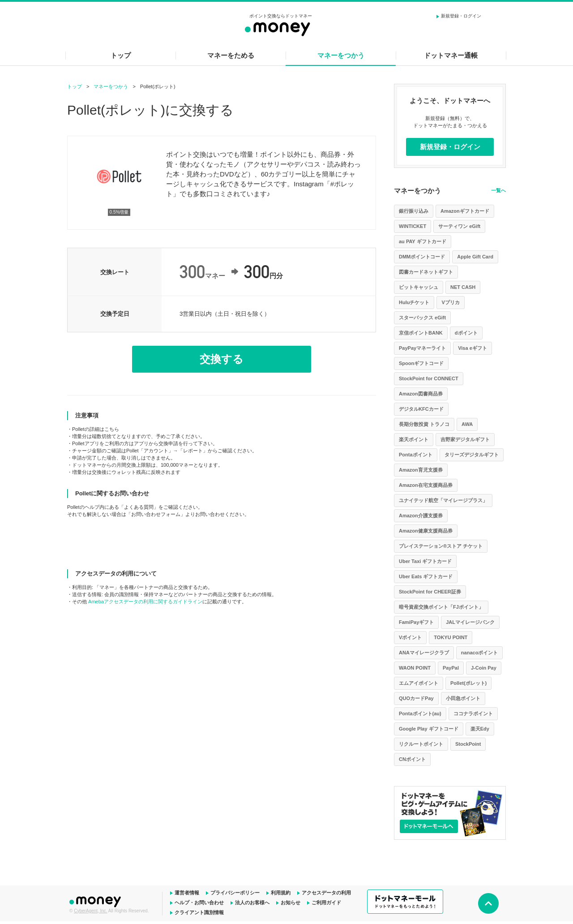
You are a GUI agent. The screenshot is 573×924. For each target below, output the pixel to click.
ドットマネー (96, 901)
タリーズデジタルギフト (472, 455)
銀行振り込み (414, 211)
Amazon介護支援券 (421, 516)
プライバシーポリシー (235, 893)
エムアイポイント (419, 683)
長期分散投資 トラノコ (424, 424)
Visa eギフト (473, 348)
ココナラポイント (473, 713)
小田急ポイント (463, 698)
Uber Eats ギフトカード (426, 576)
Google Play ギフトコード (429, 729)
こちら (112, 429)
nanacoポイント (480, 653)
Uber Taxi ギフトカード (425, 561)
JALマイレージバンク (470, 622)
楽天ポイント (414, 439)
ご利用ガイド (326, 903)
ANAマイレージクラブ (424, 653)
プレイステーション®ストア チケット (441, 546)
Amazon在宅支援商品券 (426, 485)
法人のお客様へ (252, 903)
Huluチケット (414, 302)
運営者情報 (187, 893)
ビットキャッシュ (419, 287)
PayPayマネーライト (422, 348)
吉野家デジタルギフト (465, 439)
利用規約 (281, 893)
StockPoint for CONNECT (429, 378)
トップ (121, 55)
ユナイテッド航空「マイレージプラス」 (443, 500)
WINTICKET (413, 226)
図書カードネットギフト (426, 272)
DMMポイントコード (422, 257)
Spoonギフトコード (421, 363)
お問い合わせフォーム (156, 514)
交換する (222, 359)
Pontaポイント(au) (420, 713)
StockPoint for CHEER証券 (430, 592)
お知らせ (291, 903)
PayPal (451, 668)
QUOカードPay (416, 698)
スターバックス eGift (422, 318)
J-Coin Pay (484, 668)
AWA (467, 424)
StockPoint (468, 744)
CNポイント (412, 759)
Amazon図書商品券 (421, 394)
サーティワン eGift (459, 226)
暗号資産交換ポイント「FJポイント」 (441, 607)
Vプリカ (450, 302)
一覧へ (498, 190)
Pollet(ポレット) (468, 683)
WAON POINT (415, 668)
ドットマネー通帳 (451, 55)
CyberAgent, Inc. (90, 911)
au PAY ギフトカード (423, 241)
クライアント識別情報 (199, 912)
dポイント (466, 333)
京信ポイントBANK (421, 333)
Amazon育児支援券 (421, 470)
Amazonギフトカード (465, 211)
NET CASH (463, 287)
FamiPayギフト (416, 622)
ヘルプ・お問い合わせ (199, 903)
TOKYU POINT (451, 637)
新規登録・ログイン (461, 16)
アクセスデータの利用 (326, 893)
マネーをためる (231, 55)
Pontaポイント (416, 455)
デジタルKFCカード (421, 409)
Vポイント (410, 637)
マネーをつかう (341, 55)
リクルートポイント (421, 744)
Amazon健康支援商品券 (426, 531)
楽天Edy (480, 729)
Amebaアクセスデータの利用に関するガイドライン (145, 602)
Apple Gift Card (475, 257)
